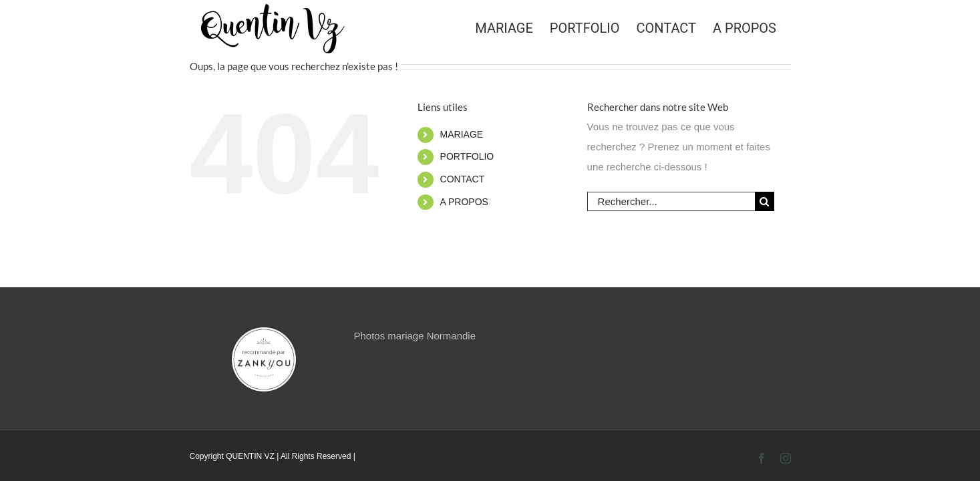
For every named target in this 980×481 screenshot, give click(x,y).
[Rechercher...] (671, 201)
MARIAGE (462, 134)
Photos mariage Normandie (415, 336)
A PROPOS (464, 202)
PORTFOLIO (467, 156)
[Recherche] (765, 201)
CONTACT (463, 179)
